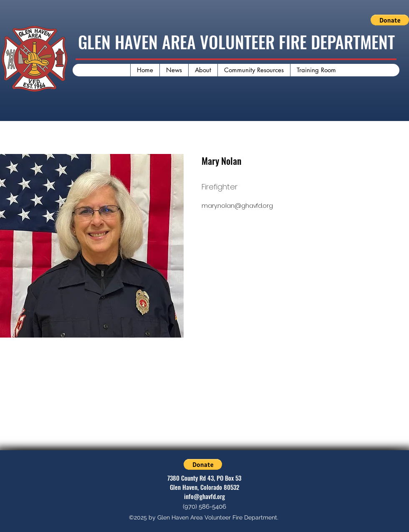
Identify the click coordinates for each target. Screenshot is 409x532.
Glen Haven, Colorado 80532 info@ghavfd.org (204, 492)
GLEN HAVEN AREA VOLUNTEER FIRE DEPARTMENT (236, 42)
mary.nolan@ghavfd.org (237, 206)
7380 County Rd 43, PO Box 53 (204, 478)
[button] (390, 20)
